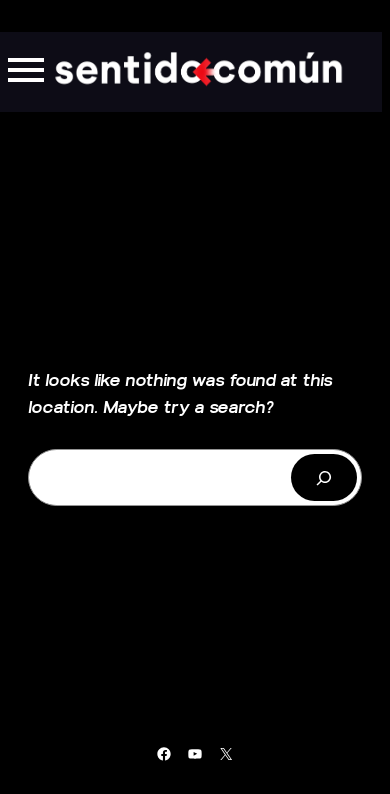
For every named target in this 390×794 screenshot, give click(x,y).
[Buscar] (324, 477)
